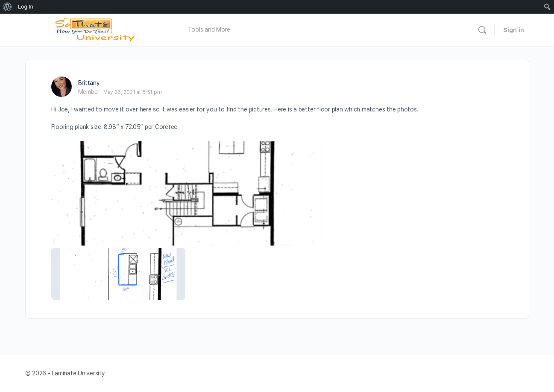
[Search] (482, 30)
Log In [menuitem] (26, 7)
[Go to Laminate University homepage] (97, 29)
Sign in (514, 30)
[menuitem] (7, 7)
